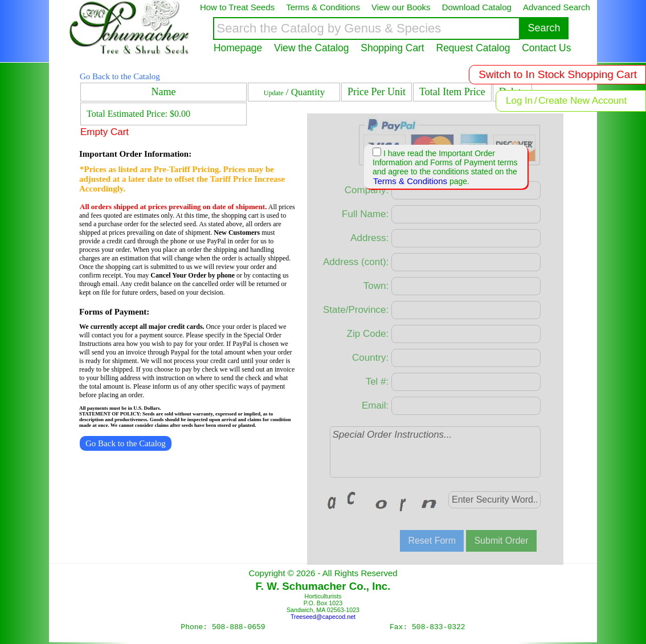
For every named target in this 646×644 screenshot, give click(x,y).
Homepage (238, 48)
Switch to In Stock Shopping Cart (558, 74)
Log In (519, 101)
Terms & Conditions (410, 181)
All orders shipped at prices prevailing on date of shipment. (173, 207)
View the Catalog (311, 48)
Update (274, 93)
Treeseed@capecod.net (323, 617)
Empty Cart (105, 132)
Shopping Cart (392, 48)
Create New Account (582, 101)
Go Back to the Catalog (120, 76)
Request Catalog (473, 48)
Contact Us (546, 48)
